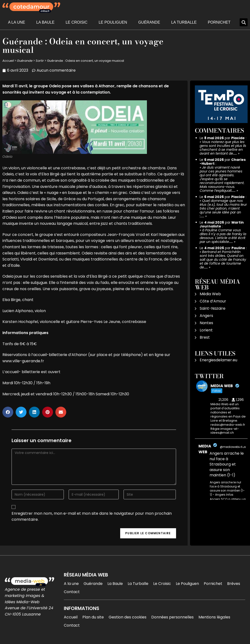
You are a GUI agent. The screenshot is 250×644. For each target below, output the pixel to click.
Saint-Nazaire (213, 308)
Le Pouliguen (113, 22)
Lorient (206, 330)
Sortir (40, 61)
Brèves (234, 584)
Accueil (8, 61)
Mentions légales (214, 617)
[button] (244, 22)
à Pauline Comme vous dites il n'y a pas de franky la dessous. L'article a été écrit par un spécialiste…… (223, 236)
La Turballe (184, 22)
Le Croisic (76, 22)
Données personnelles (172, 617)
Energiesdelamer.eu (218, 360)
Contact (72, 592)
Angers (206, 316)
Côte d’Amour (213, 301)
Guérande (149, 22)
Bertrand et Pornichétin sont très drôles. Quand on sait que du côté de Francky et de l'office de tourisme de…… (223, 260)
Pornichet (219, 22)
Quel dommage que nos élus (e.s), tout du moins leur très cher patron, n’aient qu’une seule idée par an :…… (223, 208)
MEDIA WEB (205, 449)
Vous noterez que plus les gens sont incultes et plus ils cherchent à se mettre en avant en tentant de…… (223, 148)
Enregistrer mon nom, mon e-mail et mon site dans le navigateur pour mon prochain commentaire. (92, 517)
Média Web (210, 294)
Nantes (206, 323)
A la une (16, 22)
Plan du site (93, 617)
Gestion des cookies (128, 617)
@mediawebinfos (233, 447)
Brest (205, 337)
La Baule (46, 22)
